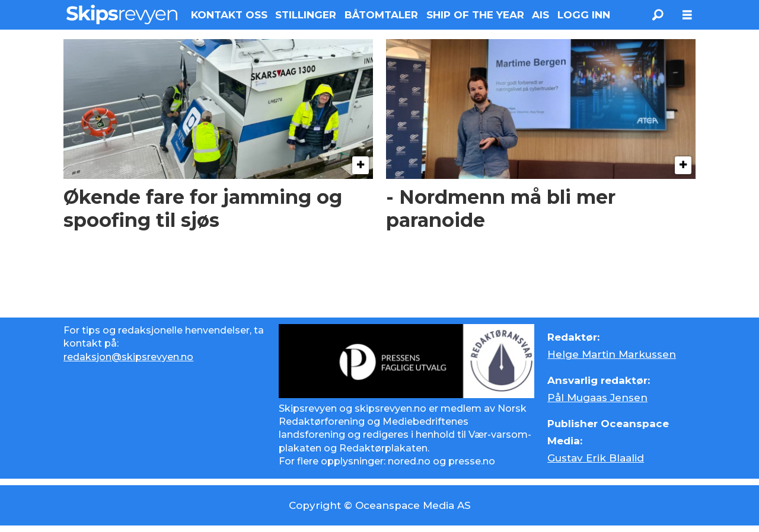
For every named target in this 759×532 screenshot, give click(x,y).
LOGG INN (584, 15)
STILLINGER (306, 15)
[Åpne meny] (687, 15)
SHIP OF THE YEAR (475, 15)
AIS (540, 15)
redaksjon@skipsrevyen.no (128, 357)
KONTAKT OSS (229, 15)
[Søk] (658, 15)
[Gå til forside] (122, 15)
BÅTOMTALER (381, 15)
